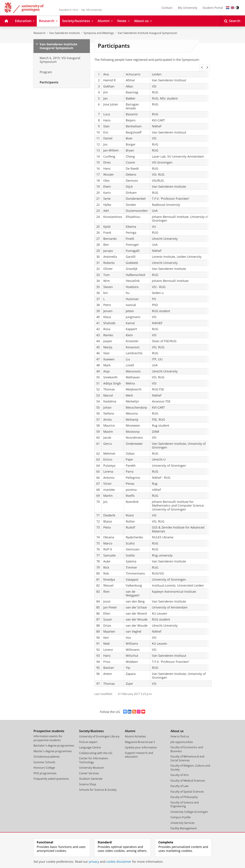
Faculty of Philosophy (184, 792)
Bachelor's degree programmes (54, 741)
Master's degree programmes (53, 747)
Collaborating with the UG (96, 748)
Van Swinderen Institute (64, 33)
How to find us (180, 732)
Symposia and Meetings (99, 33)
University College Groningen (189, 807)
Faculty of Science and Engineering (185, 800)
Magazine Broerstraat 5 (140, 737)
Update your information (141, 743)
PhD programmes (45, 769)
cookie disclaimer (119, 862)
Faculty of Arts (180, 770)
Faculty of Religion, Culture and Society (190, 763)
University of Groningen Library (99, 732)
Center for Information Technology (94, 756)
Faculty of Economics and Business (187, 745)
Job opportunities (182, 737)
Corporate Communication (188, 829)
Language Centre (90, 743)
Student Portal (213, 8)
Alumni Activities (135, 732)
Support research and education (139, 750)
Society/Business (91, 726)
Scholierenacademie (47, 752)
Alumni (130, 726)
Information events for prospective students (48, 734)
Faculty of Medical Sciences (188, 776)
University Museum (92, 763)
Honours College (44, 763)
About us (177, 726)
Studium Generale (91, 774)
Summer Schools (44, 758)
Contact (167, 8)
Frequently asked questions (51, 774)
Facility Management (184, 824)
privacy (94, 862)
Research (39, 33)
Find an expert (88, 737)
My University (187, 8)
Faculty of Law (179, 781)
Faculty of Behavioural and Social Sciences (187, 754)
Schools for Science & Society (98, 785)
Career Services (89, 769)
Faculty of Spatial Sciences (187, 787)
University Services (183, 818)
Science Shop (88, 780)
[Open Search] (232, 21)
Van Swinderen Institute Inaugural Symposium (147, 33)
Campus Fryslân (181, 813)
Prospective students (49, 726)
